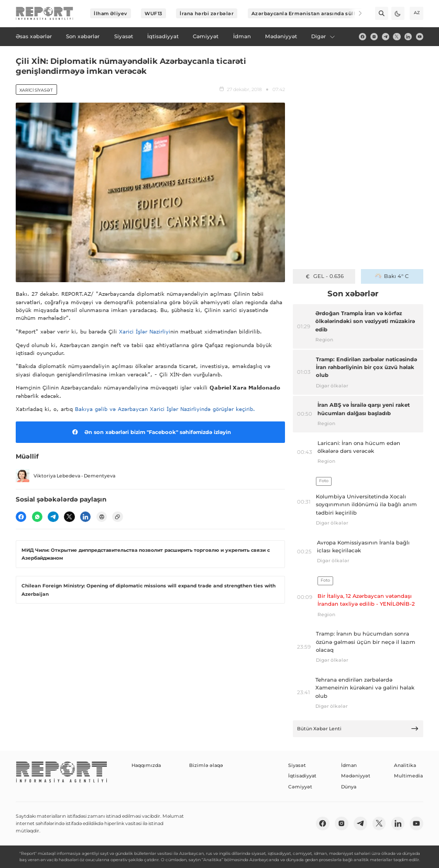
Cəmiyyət (300, 787)
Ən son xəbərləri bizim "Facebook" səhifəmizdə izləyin (150, 432)
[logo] (45, 14)
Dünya (349, 787)
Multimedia (408, 776)
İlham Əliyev (111, 13)
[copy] (117, 517)
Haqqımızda (146, 765)
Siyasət (297, 765)
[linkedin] (408, 37)
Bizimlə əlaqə (206, 765)
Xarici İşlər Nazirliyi (145, 331)
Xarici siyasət (36, 90)
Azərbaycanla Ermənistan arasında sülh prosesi (315, 13)
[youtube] (420, 37)
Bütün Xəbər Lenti (358, 728)
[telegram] (386, 37)
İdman (349, 765)
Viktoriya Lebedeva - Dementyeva (65, 476)
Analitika (405, 765)
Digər (323, 36)
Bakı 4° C (392, 276)
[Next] (355, 13)
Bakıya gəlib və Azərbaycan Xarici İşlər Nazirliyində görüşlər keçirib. (166, 409)
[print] (102, 517)
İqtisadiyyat (302, 776)
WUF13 (153, 13)
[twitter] (397, 37)
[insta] (374, 37)
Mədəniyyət (356, 776)
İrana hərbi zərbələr (207, 13)
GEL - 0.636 (324, 276)
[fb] (363, 37)
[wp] (37, 517)
